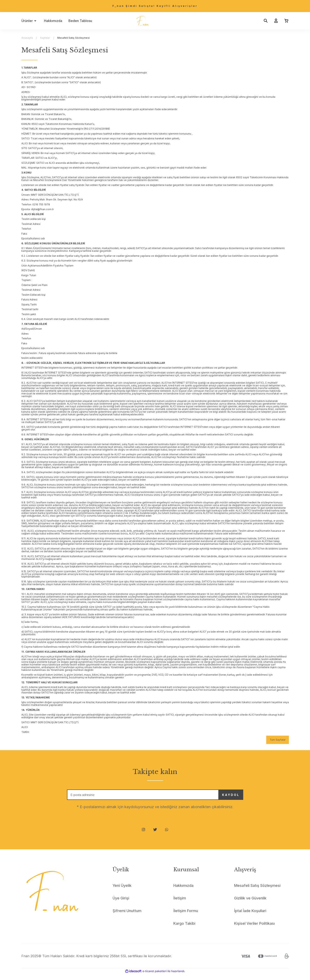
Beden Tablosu (80, 21)
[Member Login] (274, 21)
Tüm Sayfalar (278, 740)
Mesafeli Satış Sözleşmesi (257, 891)
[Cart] (285, 21)
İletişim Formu (186, 917)
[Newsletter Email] (155, 798)
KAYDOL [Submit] (220, 798)
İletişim (180, 904)
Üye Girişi (121, 904)
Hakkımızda (53, 21)
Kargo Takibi (184, 929)
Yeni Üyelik (122, 891)
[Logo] (143, 21)
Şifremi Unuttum (127, 917)
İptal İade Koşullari (250, 917)
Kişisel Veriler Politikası (254, 929)
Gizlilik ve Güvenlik (250, 904)
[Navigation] (30, 21)
